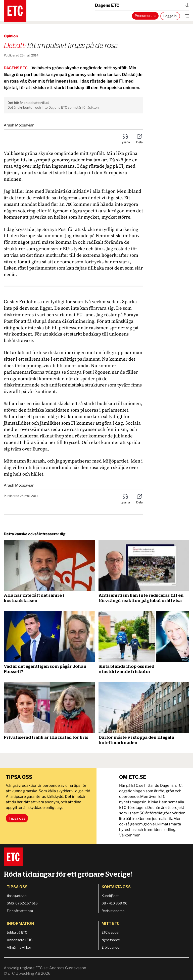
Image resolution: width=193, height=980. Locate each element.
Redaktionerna (113, 911)
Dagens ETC (142, 5)
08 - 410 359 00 (114, 903)
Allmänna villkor (19, 947)
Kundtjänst (110, 896)
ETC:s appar (111, 932)
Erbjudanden (111, 947)
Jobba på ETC (17, 932)
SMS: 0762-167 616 (22, 903)
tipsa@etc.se (17, 896)
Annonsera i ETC (20, 940)
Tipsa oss (17, 818)
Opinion (11, 36)
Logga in (170, 16)
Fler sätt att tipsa (20, 911)
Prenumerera (145, 16)
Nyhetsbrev (111, 940)
